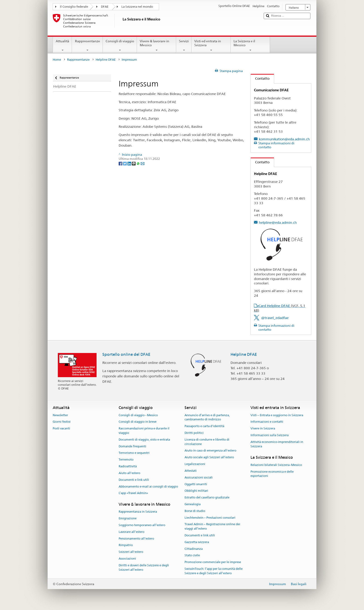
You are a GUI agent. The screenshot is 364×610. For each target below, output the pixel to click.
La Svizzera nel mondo (137, 7)
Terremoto (126, 460)
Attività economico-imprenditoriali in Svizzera (277, 444)
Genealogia (193, 504)
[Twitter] (125, 163)
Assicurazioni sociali (199, 477)
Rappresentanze (87, 46)
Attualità (62, 46)
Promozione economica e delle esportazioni (272, 474)
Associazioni (127, 559)
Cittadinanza (194, 549)
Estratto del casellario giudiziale (207, 497)
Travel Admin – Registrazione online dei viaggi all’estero (212, 527)
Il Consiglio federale (74, 7)
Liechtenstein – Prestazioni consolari (210, 518)
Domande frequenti (132, 446)
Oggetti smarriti (196, 484)
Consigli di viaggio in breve (138, 422)
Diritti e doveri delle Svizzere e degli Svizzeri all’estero (144, 567)
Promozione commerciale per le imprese (213, 562)
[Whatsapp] (138, 163)
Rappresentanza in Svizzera (138, 512)
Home (57, 60)
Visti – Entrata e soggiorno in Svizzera (277, 415)
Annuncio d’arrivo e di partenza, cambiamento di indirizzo (207, 417)
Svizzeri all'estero (131, 552)
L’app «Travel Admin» (133, 493)
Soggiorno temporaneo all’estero (142, 525)
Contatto (260, 78)
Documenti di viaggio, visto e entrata (144, 440)
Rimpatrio (126, 545)
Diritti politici (194, 433)
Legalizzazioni (195, 464)
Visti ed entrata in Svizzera (211, 46)
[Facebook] (121, 163)
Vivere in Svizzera (263, 428)
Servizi (184, 46)
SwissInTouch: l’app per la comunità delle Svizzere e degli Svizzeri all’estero (214, 571)
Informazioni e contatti (267, 422)
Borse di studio (195, 511)
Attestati (191, 471)
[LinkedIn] (130, 163)
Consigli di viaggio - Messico (138, 415)
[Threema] (134, 163)
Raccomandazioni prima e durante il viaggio (144, 431)
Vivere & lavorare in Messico (157, 46)
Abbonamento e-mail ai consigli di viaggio (148, 486)
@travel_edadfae (275, 318)
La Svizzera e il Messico (250, 46)
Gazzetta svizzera (197, 542)
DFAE (105, 7)
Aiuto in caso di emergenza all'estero (210, 451)
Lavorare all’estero (132, 532)
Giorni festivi (62, 422)
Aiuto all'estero (129, 473)
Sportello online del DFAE (126, 354)
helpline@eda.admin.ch (278, 223)
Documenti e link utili (134, 480)
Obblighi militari (196, 491)
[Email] (143, 163)
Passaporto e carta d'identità (204, 426)
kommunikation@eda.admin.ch (284, 139)
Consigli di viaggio (120, 46)
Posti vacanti (61, 428)
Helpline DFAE (106, 60)
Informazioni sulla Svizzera (270, 435)
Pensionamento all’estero (136, 539)
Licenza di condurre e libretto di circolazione (207, 442)
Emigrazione (128, 518)
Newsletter (60, 415)
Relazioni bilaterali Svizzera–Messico (276, 465)
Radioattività (128, 466)
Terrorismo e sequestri (134, 453)
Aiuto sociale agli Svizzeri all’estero (209, 457)
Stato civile (192, 556)
